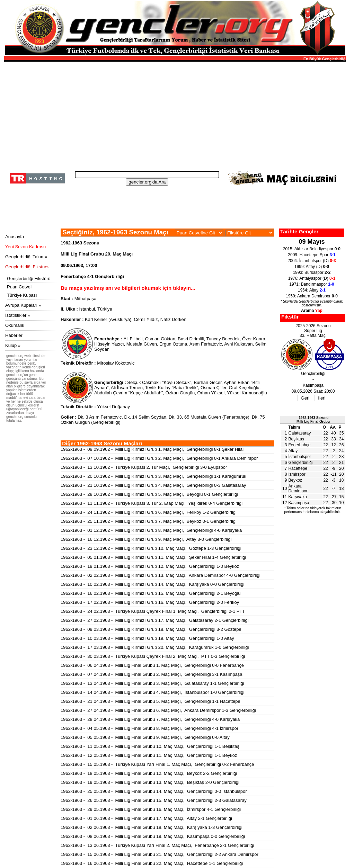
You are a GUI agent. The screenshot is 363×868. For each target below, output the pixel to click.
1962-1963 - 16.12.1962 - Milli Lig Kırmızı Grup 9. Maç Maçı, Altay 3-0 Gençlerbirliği (146, 539)
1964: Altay (312, 290)
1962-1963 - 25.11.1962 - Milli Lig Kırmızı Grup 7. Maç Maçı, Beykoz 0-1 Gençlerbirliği (149, 521)
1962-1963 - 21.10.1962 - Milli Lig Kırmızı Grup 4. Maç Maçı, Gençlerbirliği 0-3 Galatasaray (153, 485)
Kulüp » (13, 345)
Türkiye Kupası (22, 295)
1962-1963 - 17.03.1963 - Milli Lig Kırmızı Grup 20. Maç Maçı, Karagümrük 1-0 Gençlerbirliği (155, 647)
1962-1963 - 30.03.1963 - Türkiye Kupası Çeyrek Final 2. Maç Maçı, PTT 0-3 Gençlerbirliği (153, 656)
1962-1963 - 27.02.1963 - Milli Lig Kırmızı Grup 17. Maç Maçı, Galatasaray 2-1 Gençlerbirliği (155, 620)
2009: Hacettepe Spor (312, 255)
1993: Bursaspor (312, 272)
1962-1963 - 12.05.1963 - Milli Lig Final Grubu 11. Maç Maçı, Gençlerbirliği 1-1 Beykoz (149, 755)
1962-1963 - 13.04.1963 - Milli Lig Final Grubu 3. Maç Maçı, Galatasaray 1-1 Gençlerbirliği (152, 683)
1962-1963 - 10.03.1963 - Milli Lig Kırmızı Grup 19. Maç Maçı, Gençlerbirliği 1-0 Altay (147, 638)
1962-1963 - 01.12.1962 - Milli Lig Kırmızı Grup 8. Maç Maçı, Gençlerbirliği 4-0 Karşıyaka (151, 530)
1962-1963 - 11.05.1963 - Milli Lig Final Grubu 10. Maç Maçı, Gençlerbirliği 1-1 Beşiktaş (150, 746)
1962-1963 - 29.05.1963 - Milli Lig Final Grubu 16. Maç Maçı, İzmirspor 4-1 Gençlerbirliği (151, 809)
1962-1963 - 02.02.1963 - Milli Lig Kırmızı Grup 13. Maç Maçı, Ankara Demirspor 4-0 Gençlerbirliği (161, 575)
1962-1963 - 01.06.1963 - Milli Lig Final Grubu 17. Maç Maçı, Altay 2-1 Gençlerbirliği (146, 818)
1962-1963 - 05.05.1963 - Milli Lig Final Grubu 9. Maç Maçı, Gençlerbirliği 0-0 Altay (145, 737)
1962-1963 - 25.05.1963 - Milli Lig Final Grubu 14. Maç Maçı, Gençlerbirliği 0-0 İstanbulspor (154, 791)
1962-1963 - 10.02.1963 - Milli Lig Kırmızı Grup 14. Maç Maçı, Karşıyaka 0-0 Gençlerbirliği (152, 584)
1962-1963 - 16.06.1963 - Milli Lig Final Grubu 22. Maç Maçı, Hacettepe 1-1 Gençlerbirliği (152, 863)
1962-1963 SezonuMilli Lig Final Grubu (313, 420)
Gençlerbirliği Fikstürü (29, 279)
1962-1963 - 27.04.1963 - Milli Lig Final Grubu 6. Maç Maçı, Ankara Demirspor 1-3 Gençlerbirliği (158, 710)
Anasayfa (15, 237)
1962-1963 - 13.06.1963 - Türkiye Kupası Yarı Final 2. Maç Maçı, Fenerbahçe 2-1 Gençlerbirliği (157, 845)
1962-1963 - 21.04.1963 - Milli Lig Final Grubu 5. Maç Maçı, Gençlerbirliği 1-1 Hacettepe (150, 701)
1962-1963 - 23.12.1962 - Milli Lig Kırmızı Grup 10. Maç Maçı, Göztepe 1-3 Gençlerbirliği (151, 548)
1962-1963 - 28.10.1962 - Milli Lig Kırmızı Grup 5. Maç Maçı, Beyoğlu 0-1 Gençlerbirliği (149, 494)
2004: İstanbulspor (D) (312, 261)
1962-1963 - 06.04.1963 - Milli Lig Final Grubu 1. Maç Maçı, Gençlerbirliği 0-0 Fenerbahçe (152, 665)
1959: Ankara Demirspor (312, 296)
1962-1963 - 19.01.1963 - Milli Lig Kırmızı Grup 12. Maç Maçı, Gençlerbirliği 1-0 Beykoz (150, 566)
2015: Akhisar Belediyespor (312, 249)
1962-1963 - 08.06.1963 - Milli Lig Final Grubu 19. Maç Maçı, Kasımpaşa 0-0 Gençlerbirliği (153, 836)
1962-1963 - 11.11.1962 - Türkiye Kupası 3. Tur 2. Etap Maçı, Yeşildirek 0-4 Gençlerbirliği (152, 503)
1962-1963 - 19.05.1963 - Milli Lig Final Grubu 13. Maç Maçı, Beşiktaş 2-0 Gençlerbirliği (150, 782)
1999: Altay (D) (312, 267)
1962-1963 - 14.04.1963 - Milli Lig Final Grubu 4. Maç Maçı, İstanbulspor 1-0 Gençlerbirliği (152, 692)
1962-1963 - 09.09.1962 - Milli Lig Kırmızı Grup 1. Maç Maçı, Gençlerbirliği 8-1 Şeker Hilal (152, 449)
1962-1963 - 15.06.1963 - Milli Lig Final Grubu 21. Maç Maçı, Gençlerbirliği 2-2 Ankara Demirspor (160, 854)
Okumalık (15, 325)
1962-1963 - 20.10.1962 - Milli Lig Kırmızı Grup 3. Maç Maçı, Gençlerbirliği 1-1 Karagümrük (153, 476)
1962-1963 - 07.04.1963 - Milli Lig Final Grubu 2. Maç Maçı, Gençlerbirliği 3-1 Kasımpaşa (152, 674)
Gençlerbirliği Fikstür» (27, 267)
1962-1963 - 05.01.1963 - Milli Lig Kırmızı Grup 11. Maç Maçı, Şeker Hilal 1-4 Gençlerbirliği (153, 557)
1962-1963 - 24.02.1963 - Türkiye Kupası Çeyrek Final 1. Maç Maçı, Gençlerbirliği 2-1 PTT (153, 611)
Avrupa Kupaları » (23, 305)
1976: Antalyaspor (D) (312, 278)
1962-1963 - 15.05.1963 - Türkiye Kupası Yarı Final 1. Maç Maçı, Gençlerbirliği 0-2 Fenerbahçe (157, 764)
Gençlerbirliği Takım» (26, 257)
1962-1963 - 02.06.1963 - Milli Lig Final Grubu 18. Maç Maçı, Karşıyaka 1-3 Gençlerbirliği (152, 827)
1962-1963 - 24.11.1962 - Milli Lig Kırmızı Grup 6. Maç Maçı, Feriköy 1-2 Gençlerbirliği (149, 512)
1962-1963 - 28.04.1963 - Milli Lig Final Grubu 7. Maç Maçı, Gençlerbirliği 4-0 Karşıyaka (150, 719)
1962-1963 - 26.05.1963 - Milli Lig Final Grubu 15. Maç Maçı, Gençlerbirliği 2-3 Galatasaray (154, 800)
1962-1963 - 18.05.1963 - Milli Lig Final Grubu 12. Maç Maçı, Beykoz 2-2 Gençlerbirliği (149, 773)
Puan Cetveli (20, 287)
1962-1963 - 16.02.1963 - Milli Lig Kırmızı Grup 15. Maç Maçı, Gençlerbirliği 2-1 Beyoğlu (151, 593)
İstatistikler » (18, 315)
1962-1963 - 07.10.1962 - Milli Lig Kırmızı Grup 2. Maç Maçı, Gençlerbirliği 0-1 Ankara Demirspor (159, 458)
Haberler (14, 335)
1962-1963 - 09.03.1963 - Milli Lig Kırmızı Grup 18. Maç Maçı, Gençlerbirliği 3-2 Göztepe (151, 629)
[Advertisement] (174, 114)
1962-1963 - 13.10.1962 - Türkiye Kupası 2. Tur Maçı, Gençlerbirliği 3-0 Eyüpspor (144, 467)
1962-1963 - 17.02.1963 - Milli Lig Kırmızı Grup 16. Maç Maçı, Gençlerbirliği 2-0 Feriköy (150, 602)
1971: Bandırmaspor (312, 284)
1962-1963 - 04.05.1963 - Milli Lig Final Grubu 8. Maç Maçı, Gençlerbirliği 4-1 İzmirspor (149, 728)
